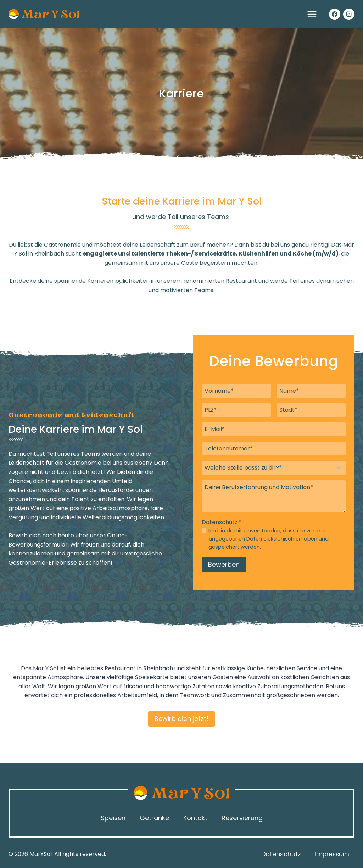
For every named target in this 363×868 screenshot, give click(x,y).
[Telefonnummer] (274, 448)
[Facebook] (335, 14)
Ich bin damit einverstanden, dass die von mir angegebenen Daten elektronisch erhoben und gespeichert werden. (269, 539)
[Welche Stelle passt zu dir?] (274, 468)
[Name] (311, 391)
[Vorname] (236, 391)
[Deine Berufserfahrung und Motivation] (274, 496)
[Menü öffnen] (312, 14)
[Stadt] (311, 410)
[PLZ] (236, 410)
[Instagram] (349, 14)
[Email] (274, 429)
